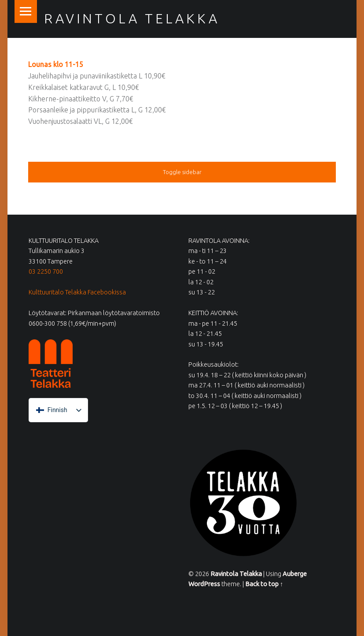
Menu (26, 11)
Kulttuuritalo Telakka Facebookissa (77, 292)
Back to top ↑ (264, 584)
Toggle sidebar (182, 172)
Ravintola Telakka (132, 19)
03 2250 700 (46, 272)
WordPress (204, 584)
